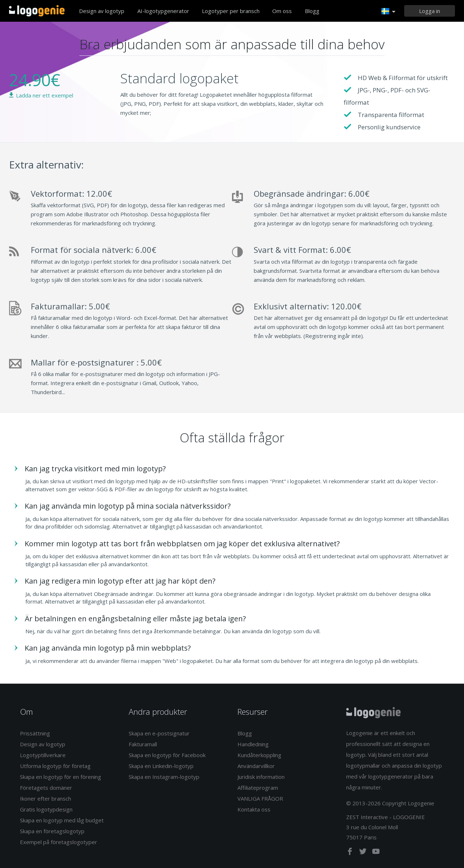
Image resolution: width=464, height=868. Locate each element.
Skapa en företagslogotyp (52, 831)
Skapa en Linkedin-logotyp (161, 766)
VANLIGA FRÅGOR (260, 798)
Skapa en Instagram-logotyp (164, 777)
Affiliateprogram (258, 788)
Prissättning (35, 733)
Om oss (282, 11)
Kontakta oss (254, 809)
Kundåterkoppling (259, 755)
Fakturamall (143, 744)
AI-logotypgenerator (163, 11)
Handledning (253, 744)
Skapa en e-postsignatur (159, 733)
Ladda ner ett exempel (45, 95)
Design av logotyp (102, 11)
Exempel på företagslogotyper (59, 842)
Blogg (312, 11)
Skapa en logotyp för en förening (61, 777)
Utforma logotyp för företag (55, 766)
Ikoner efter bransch (45, 798)
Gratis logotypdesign (46, 809)
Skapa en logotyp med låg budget (62, 820)
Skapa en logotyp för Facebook (167, 755)
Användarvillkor (256, 766)
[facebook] (351, 853)
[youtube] (376, 853)
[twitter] (364, 853)
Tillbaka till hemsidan (37, 11)
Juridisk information (261, 777)
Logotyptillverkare (43, 755)
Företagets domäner (46, 788)
